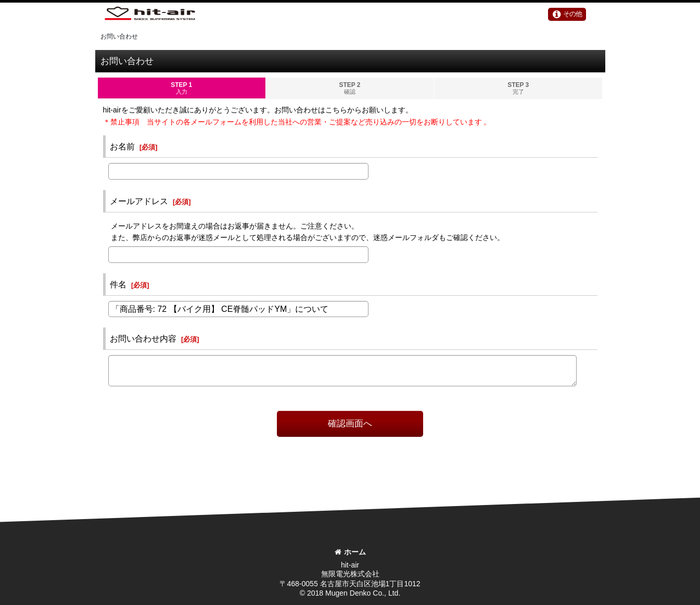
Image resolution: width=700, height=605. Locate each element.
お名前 (122, 147)
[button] (569, 15)
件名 (118, 285)
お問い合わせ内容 (143, 339)
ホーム (350, 552)
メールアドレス (139, 202)
